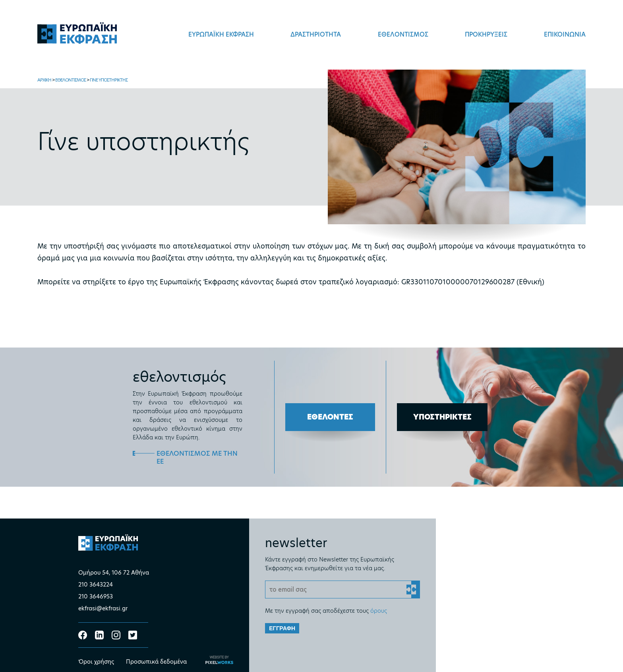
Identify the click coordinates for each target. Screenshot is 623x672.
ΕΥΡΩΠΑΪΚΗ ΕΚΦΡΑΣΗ (221, 34)
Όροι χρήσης (96, 662)
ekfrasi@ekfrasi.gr (103, 608)
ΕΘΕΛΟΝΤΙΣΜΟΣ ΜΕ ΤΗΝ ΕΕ (197, 458)
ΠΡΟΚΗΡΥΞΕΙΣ (486, 34)
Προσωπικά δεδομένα (156, 662)
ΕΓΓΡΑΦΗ (282, 628)
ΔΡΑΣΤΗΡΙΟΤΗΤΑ (316, 34)
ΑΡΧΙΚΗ (44, 80)
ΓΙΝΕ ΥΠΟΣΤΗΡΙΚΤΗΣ (109, 80)
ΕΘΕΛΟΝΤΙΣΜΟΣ (403, 34)
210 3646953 (96, 596)
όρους (379, 611)
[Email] (342, 589)
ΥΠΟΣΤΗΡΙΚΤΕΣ (442, 417)
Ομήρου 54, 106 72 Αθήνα (114, 573)
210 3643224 (96, 585)
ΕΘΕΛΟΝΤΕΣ (330, 417)
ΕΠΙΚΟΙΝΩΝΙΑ (565, 34)
